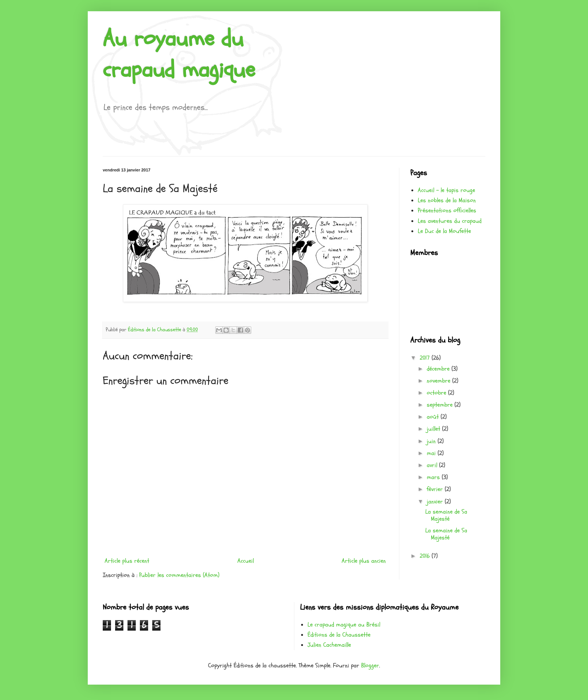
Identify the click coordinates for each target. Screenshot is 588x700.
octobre (437, 393)
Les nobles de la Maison (447, 200)
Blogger (370, 665)
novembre (439, 381)
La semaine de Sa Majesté (446, 515)
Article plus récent (127, 561)
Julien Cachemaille (329, 645)
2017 (426, 358)
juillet (434, 429)
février (436, 489)
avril (433, 465)
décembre (439, 369)
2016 (426, 556)
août (434, 417)
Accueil (246, 561)
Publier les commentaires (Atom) (179, 575)
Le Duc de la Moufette (444, 231)
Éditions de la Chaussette (339, 635)
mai (432, 453)
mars (434, 477)
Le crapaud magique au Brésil (344, 625)
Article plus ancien (364, 561)
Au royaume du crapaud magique (179, 54)
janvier (436, 502)
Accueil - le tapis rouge (446, 190)
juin (432, 441)
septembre (441, 405)
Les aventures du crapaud (450, 221)
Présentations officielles (447, 210)
